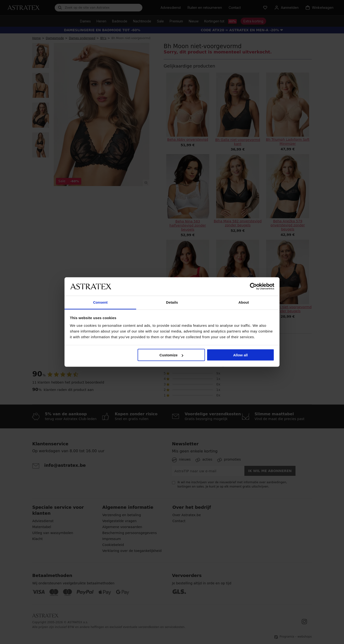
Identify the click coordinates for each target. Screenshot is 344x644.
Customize (172, 355)
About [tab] (244, 302)
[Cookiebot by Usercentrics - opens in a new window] (253, 286)
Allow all (240, 355)
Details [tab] (172, 302)
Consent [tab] (100, 302)
